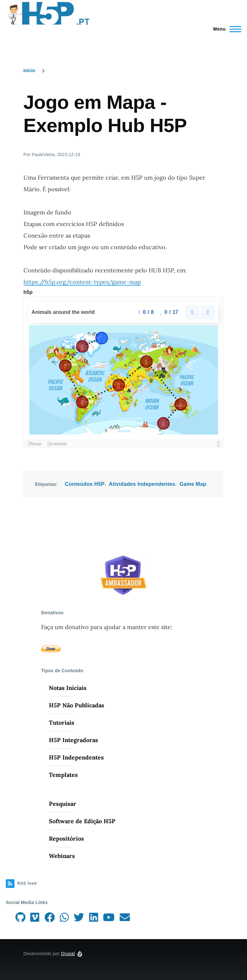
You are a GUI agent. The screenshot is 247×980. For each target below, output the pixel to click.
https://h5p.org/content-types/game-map (82, 282)
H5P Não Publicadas (77, 705)
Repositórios (66, 839)
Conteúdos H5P (85, 484)
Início (29, 71)
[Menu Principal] (225, 29)
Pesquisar (63, 804)
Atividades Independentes (142, 484)
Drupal (68, 954)
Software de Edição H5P (82, 821)
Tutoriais (62, 723)
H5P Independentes (76, 757)
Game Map (193, 484)
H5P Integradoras (73, 740)
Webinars (62, 856)
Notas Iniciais (68, 688)
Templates (63, 775)
